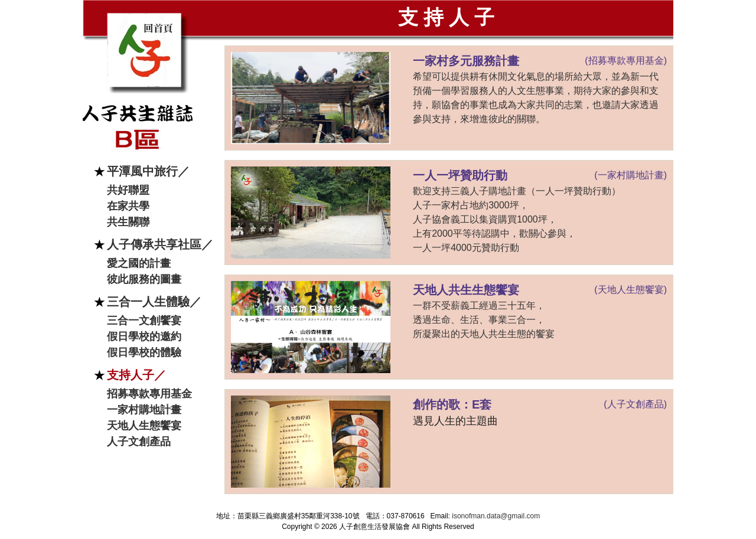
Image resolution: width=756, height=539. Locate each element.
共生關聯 (128, 222)
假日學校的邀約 (144, 337)
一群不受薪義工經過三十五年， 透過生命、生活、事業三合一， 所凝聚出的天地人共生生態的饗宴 (484, 320)
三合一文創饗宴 (144, 321)
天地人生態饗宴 (144, 426)
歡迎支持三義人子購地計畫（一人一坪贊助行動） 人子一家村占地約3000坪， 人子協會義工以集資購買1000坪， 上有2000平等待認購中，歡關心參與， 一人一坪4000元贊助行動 (517, 219)
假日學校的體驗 (144, 352)
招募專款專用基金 (149, 394)
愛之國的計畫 (139, 263)
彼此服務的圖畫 (144, 279)
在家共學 (128, 206)
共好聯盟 (128, 190)
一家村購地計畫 (144, 410)
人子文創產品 (139, 442)
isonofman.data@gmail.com (496, 516)
